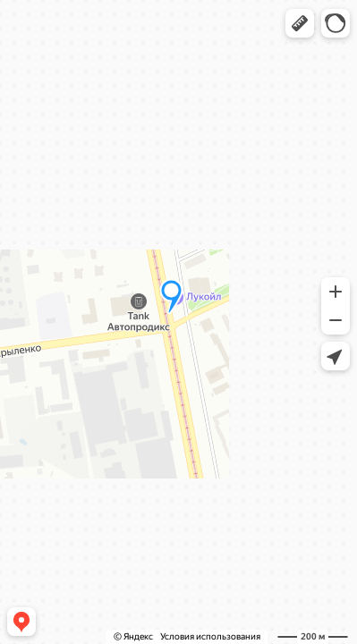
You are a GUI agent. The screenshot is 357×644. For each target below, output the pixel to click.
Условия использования (210, 636)
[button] (300, 23)
